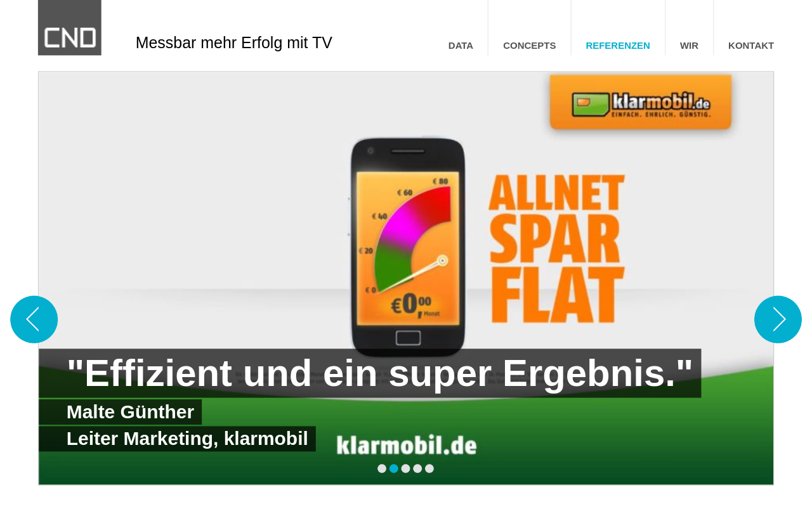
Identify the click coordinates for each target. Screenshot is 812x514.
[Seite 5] (430, 469)
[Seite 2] (394, 469)
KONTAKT (751, 46)
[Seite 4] (418, 469)
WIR (689, 46)
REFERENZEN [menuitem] (618, 46)
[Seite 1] (382, 469)
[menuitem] (461, 46)
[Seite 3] (406, 469)
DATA (461, 46)
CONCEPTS (529, 46)
